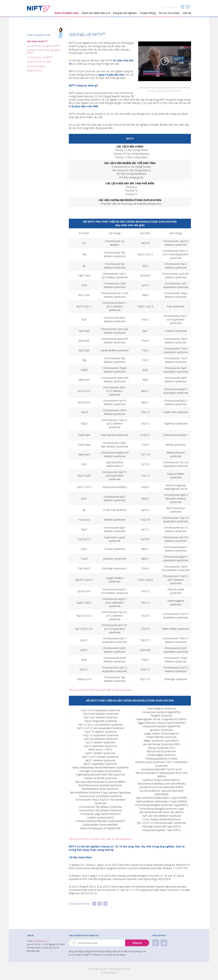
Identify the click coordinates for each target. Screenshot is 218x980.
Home (30, 19)
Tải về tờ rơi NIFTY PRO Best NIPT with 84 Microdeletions (101, 690)
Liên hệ (127, 969)
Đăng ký (137, 943)
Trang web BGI (115, 969)
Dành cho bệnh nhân (39, 35)
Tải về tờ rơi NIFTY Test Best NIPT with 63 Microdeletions (100, 839)
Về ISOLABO (93, 969)
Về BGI (104, 969)
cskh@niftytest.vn (41, 941)
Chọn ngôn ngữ (167, 7)
